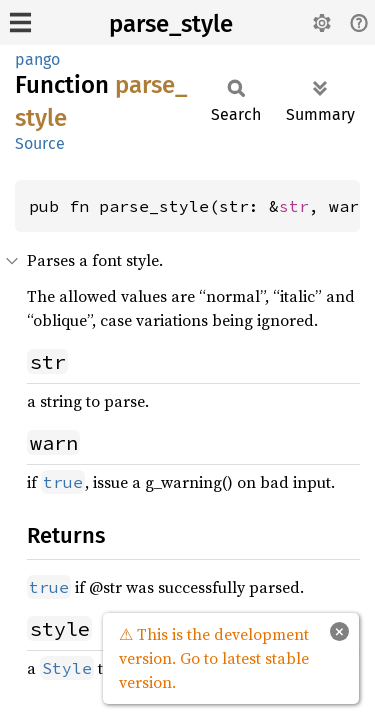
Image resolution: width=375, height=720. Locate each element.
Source (40, 143)
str (294, 206)
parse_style (171, 24)
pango (37, 59)
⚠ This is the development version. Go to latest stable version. (214, 658)
